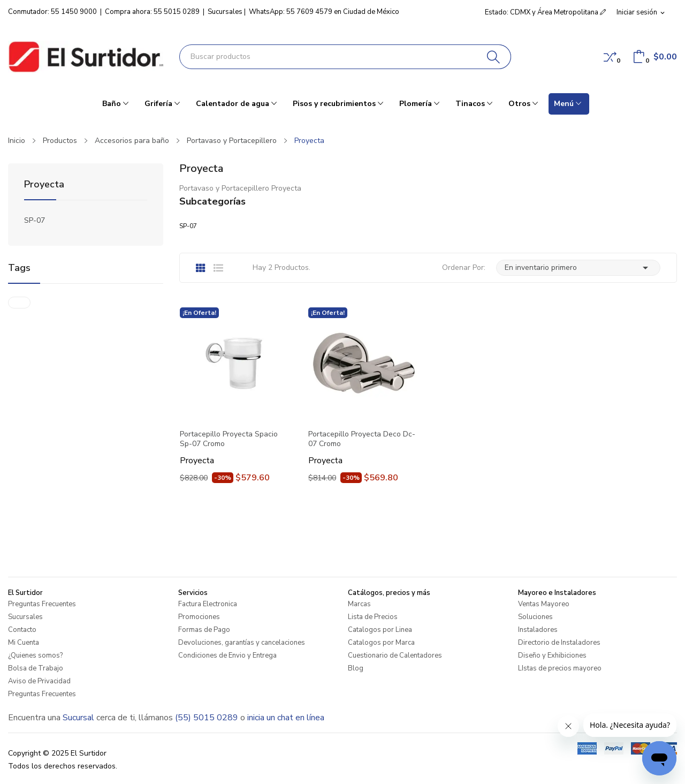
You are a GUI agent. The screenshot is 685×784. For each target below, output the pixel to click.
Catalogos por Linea (380, 630)
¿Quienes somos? (35, 655)
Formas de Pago (204, 630)
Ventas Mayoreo (544, 604)
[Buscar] (494, 57)
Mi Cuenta (24, 643)
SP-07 (35, 220)
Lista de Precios (373, 617)
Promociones (199, 617)
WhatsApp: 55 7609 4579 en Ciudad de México (324, 12)
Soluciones (535, 617)
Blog (356, 668)
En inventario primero (578, 268)
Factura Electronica (208, 604)
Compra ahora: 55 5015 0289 (152, 12)
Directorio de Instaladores (559, 643)
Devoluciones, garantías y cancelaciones (242, 643)
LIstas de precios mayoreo (560, 668)
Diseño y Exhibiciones (552, 655)
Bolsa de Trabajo (36, 668)
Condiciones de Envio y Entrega (227, 655)
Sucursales (225, 12)
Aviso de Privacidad (39, 681)
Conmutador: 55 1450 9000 (52, 12)
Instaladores (538, 630)
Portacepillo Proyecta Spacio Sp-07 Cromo (229, 439)
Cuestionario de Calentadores (395, 655)
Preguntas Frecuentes (42, 604)
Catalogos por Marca (381, 643)
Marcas (359, 604)
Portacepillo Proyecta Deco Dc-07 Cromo (362, 439)
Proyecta (44, 185)
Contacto (22, 630)
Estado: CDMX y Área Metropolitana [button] (545, 12)
